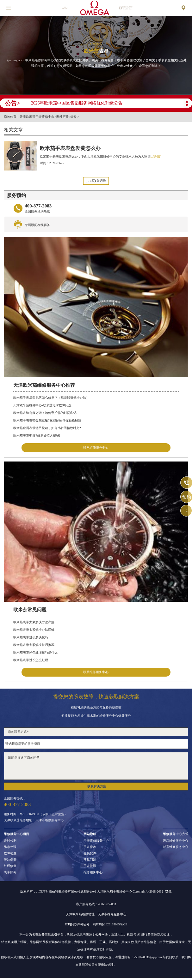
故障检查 (10, 853)
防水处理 (10, 847)
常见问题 (90, 860)
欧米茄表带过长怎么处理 (31, 660)
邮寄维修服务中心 (176, 847)
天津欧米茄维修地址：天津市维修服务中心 (34, 820)
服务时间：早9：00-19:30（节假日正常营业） (36, 814)
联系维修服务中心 (96, 448)
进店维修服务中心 (176, 841)
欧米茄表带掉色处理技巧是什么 (35, 652)
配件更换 (63, 117)
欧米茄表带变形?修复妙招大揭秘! (37, 436)
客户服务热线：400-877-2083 (96, 904)
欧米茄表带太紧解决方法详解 (34, 622)
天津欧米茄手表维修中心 (37, 117)
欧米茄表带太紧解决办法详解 (34, 630)
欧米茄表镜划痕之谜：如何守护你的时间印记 (45, 413)
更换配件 (90, 853)
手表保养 (90, 847)
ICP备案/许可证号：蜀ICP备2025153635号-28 (96, 924)
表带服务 (10, 872)
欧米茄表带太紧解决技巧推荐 (34, 645)
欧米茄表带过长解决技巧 (31, 637)
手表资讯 (90, 866)
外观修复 (10, 866)
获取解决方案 (97, 786)
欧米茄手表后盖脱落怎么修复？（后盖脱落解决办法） (51, 398)
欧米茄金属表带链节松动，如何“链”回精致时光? (47, 428)
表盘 (74, 117)
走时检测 (10, 841)
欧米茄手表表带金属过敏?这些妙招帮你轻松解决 (47, 420)
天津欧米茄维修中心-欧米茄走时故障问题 (42, 405)
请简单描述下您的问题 (96, 766)
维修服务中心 (93, 872)
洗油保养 (10, 860)
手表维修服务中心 (96, 841)
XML (168, 891)
